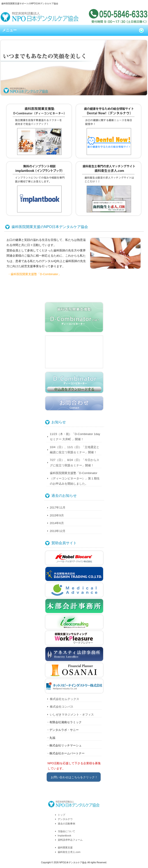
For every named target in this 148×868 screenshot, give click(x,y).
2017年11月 (58, 508)
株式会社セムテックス (65, 699)
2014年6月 (57, 523)
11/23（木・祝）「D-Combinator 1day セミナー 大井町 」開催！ (75, 437)
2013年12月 (58, 531)
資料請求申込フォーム (70, 840)
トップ (61, 815)
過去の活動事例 (66, 824)
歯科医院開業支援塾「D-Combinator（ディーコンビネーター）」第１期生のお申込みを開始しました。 (75, 478)
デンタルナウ (65, 819)
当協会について (66, 831)
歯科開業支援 (65, 847)
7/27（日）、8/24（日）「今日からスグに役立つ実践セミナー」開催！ (75, 463)
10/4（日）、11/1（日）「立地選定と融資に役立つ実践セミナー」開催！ (75, 450)
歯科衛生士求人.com (69, 852)
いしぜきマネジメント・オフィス (72, 715)
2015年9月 (57, 515)
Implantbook (65, 836)
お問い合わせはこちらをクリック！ (74, 777)
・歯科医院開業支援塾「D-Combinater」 (34, 274)
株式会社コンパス (62, 707)
